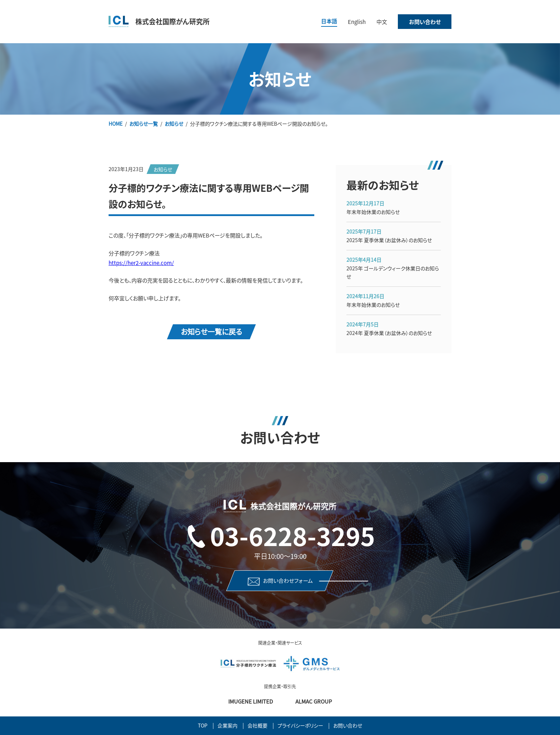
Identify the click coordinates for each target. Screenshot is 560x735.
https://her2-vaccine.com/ (141, 263)
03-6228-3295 (292, 535)
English (357, 22)
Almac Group (314, 701)
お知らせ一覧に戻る (211, 331)
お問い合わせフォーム (288, 581)
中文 (382, 22)
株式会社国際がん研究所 (172, 21)
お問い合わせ (425, 22)
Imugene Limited (251, 701)
